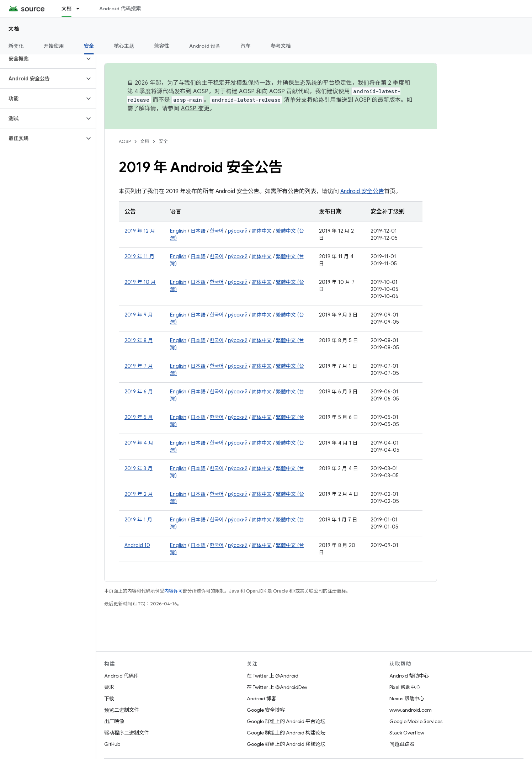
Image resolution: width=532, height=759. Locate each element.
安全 (163, 141)
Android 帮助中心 (409, 676)
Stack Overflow (407, 733)
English (178, 231)
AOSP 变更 (195, 108)
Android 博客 (262, 699)
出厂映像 (114, 721)
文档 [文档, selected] (67, 9)
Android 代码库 (121, 676)
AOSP (125, 141)
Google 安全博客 (266, 710)
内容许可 (174, 591)
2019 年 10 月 (140, 282)
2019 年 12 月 (140, 231)
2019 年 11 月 (139, 256)
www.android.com (411, 710)
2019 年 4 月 (139, 443)
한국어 (217, 231)
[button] (42, 59)
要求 (109, 687)
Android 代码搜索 (120, 9)
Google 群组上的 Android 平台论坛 (286, 721)
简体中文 (262, 231)
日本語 (198, 231)
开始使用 (54, 46)
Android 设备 (205, 46)
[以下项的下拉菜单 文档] (81, 9)
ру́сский (238, 231)
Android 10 (137, 545)
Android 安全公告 (362, 191)
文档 (14, 29)
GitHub (112, 744)
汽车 (246, 46)
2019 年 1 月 (138, 520)
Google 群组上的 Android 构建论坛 (286, 733)
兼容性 (162, 46)
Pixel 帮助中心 (405, 687)
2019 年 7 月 (139, 366)
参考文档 (281, 46)
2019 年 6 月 (139, 392)
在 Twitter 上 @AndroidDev (277, 687)
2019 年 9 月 (139, 315)
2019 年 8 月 (139, 340)
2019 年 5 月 (139, 417)
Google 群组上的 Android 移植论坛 (286, 744)
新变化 (16, 46)
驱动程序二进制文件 (127, 733)
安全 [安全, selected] (89, 46)
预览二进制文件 (122, 710)
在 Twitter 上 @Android (273, 676)
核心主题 (124, 46)
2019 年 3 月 (139, 468)
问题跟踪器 (402, 744)
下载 (109, 699)
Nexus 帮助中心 (407, 699)
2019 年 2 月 (139, 494)
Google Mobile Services (416, 721)
